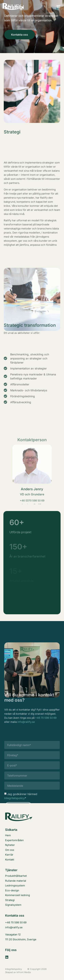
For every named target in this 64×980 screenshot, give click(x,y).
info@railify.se (26, 729)
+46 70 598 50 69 (46, 725)
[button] (58, 6)
